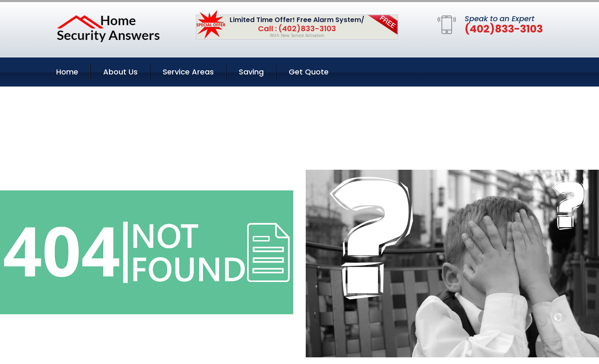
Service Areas (188, 72)
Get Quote (309, 72)
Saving (251, 72)
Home (67, 72)
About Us (120, 72)
